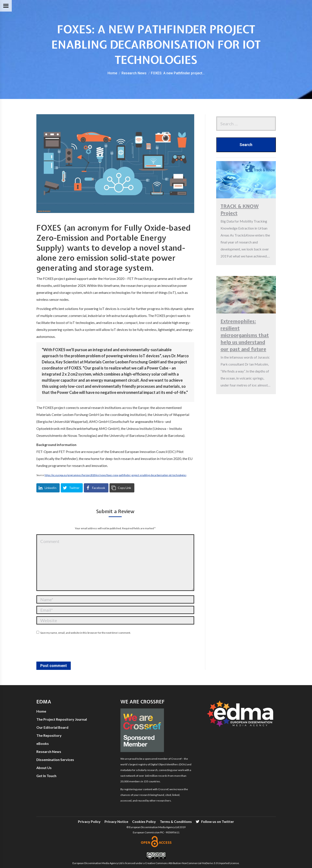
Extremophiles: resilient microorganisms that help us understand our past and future (245, 335)
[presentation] (69, 649)
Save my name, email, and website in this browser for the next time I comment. (86, 633)
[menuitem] (89, 822)
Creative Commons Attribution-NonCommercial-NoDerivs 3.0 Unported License (192, 863)
